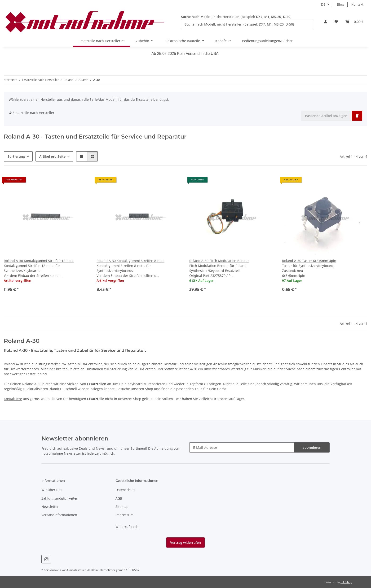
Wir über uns (52, 490)
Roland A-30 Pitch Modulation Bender (219, 261)
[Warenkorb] (354, 22)
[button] (326, 22)
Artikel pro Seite (52, 156)
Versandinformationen (59, 515)
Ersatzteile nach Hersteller (32, 113)
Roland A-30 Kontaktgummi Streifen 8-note (130, 261)
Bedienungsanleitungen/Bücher (267, 41)
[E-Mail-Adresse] (242, 447)
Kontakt (357, 4)
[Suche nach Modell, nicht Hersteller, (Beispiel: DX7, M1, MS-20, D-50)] (247, 24)
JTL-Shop (346, 582)
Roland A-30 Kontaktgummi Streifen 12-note (39, 261)
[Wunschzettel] (336, 22)
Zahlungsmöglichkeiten (60, 498)
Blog (340, 4)
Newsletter (50, 507)
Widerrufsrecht (128, 527)
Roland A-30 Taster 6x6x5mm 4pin (309, 261)
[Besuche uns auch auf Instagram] (46, 559)
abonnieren (312, 447)
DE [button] (323, 4)
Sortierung (16, 156)
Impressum (124, 515)
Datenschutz (125, 490)
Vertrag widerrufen (185, 542)
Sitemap (122, 507)
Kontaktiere (13, 399)
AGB (119, 498)
